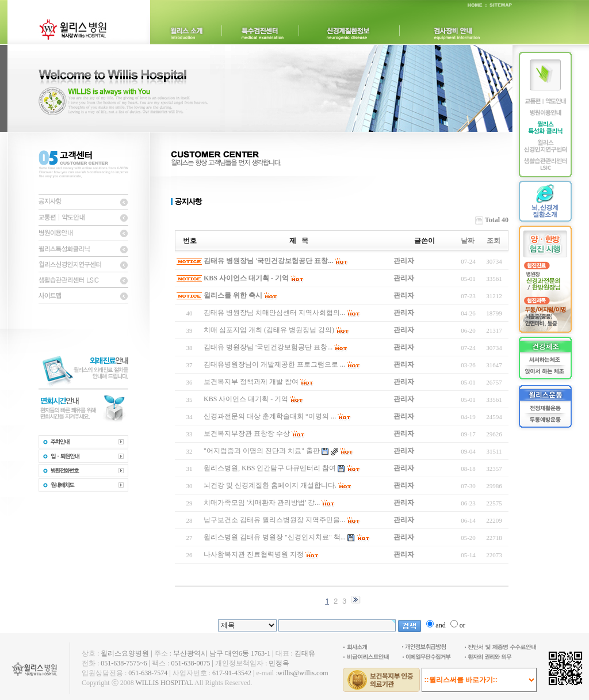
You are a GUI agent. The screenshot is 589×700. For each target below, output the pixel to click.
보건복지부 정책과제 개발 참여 (251, 382)
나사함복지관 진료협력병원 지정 (254, 554)
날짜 (468, 241)
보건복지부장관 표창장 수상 (247, 433)
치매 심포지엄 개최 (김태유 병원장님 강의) (269, 330)
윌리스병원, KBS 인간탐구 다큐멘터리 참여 (270, 468)
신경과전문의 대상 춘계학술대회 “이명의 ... (270, 416)
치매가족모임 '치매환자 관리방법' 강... (262, 503)
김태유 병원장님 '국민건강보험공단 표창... (268, 261)
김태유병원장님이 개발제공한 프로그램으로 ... (274, 364)
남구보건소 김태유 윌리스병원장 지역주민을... (274, 520)
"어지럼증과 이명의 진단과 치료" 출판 (262, 451)
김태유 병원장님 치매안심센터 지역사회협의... (274, 313)
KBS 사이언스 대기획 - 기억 (246, 278)
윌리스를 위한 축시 (233, 295)
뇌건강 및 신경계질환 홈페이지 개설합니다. (270, 485)
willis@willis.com (303, 673)
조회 (494, 241)
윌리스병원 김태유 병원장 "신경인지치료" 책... (275, 537)
